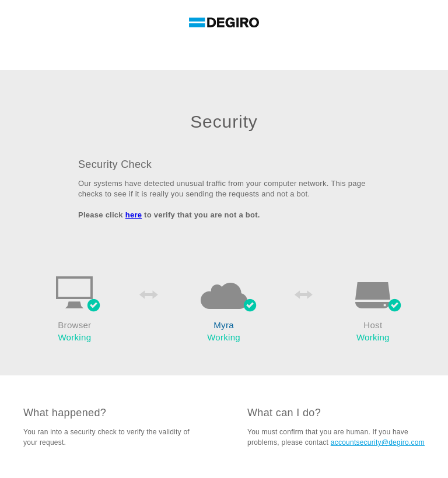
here (134, 215)
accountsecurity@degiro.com (378, 442)
